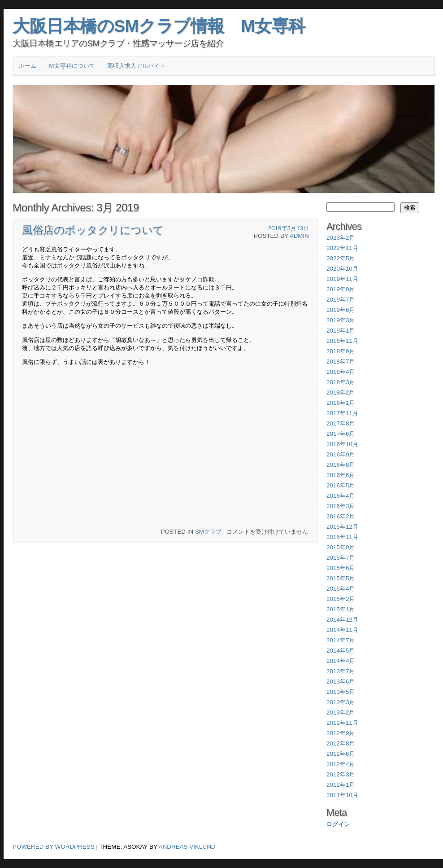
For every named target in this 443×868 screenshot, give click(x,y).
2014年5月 (341, 651)
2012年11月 (342, 723)
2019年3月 (341, 320)
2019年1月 (341, 331)
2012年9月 (341, 733)
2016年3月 (341, 506)
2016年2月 (341, 516)
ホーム (28, 66)
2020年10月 (342, 269)
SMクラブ (208, 532)
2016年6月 (341, 475)
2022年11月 (342, 248)
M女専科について (72, 66)
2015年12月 (342, 527)
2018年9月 (341, 351)
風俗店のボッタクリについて (93, 230)
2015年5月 (341, 578)
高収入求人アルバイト (136, 66)
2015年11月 (342, 537)
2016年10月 (342, 444)
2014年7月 (341, 640)
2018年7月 (341, 362)
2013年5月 (341, 692)
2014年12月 (342, 620)
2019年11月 (342, 279)
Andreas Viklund (187, 847)
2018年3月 (341, 382)
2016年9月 (341, 454)
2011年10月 (342, 795)
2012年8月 (341, 743)
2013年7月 (341, 671)
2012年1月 (341, 785)
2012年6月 (341, 754)
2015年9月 (341, 547)
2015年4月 (341, 589)
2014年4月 (341, 661)
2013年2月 (341, 712)
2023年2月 (341, 238)
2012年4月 (341, 764)
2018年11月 (342, 341)
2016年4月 (341, 496)
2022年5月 (341, 258)
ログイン (338, 824)
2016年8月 (341, 465)
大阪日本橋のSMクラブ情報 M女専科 (159, 26)
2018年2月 (341, 392)
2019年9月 (341, 289)
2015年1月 (341, 609)
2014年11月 (342, 630)
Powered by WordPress (54, 847)
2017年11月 (342, 413)
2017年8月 (341, 423)
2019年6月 (341, 310)
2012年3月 (341, 774)
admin (299, 236)
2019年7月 (341, 300)
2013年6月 (341, 682)
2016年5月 (341, 485)
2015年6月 (341, 568)
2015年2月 (341, 599)
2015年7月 (341, 558)
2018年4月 (341, 372)
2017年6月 (341, 434)
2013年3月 (341, 702)
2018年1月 (341, 403)
